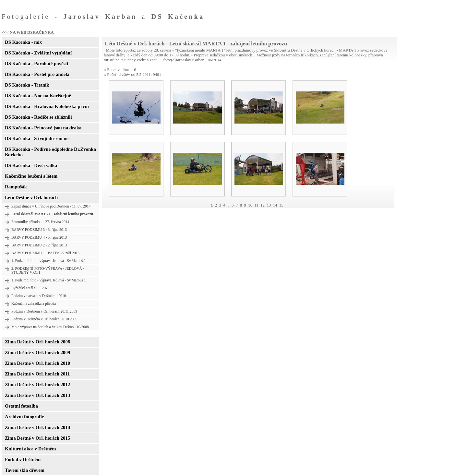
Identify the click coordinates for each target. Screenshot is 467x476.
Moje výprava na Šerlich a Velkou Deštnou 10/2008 (50, 327)
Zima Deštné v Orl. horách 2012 (37, 385)
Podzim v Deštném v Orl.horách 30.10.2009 (44, 319)
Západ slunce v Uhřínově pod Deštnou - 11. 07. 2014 (51, 206)
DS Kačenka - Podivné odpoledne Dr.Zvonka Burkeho (50, 152)
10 (250, 205)
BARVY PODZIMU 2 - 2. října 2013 (39, 245)
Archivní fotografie (24, 417)
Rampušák (16, 187)
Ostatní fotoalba (21, 406)
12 (263, 205)
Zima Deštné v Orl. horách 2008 (37, 342)
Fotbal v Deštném (23, 459)
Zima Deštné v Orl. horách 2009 (37, 352)
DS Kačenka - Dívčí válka (31, 165)
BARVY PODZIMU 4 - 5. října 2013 (39, 237)
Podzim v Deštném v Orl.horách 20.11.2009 (44, 311)
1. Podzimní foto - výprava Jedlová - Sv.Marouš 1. (49, 280)
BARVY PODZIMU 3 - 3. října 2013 (39, 230)
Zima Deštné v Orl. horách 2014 (37, 427)
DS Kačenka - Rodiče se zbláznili (38, 117)
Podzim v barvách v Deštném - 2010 (39, 296)
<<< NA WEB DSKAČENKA (28, 32)
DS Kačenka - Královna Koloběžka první (47, 106)
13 (269, 205)
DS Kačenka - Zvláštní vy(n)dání (38, 53)
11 (256, 205)
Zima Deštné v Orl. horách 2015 (37, 438)
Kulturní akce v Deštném (30, 449)
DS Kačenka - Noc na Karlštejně (38, 96)
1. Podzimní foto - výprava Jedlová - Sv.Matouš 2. (49, 261)
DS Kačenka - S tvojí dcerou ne (37, 138)
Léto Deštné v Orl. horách (31, 197)
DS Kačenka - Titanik (27, 85)
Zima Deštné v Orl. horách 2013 (37, 395)
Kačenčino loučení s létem (31, 176)
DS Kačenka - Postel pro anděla (37, 74)
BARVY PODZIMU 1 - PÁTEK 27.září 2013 (45, 253)
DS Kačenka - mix (23, 42)
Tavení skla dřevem (25, 470)
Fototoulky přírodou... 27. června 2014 (40, 222)
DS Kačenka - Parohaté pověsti (36, 64)
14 (275, 205)
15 (281, 205)
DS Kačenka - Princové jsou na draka (43, 128)
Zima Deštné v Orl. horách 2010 (37, 363)
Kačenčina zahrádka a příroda (34, 303)
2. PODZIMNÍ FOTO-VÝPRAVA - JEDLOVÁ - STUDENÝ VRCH (48, 270)
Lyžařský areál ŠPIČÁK (29, 288)
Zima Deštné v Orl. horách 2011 (37, 374)
